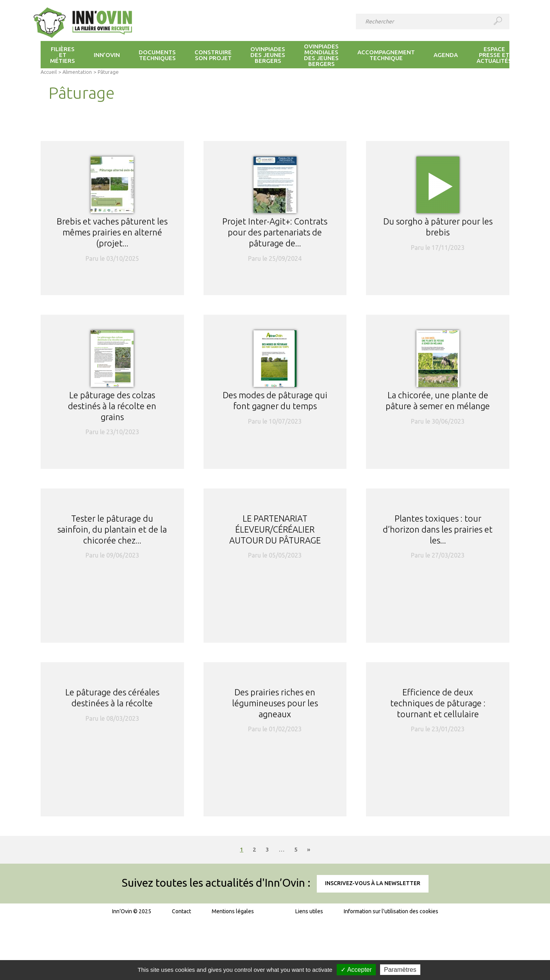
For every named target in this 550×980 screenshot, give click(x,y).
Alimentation (77, 72)
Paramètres (400, 970)
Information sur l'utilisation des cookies (391, 911)
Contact (181, 911)
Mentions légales (233, 911)
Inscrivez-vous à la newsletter (373, 883)
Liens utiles (309, 911)
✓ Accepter (356, 970)
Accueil (49, 72)
